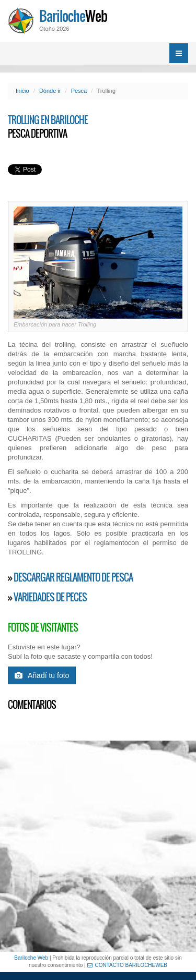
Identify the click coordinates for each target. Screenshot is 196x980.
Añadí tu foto (42, 675)
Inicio (22, 91)
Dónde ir (50, 91)
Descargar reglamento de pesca (73, 577)
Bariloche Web (31, 958)
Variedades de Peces (50, 597)
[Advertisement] (98, 846)
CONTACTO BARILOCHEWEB (128, 965)
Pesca (79, 91)
